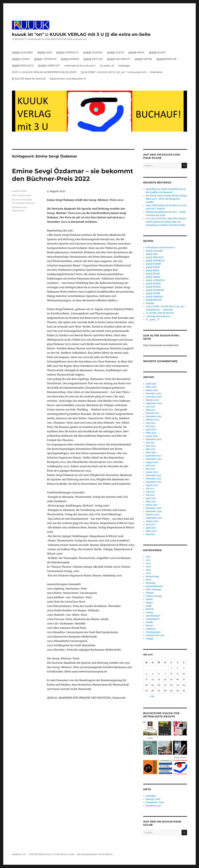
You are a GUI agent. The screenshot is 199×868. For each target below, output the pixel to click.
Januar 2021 (152, 505)
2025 (148, 573)
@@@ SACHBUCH (119, 59)
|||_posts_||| (107, 66)
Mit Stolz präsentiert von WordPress (95, 854)
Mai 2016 (150, 534)
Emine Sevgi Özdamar (23, 203)
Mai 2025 (150, 410)
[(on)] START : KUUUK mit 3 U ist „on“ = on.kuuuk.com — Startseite (122, 72)
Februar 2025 (152, 413)
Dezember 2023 (154, 439)
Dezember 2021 (153, 475)
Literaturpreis (24, 195)
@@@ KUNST (157, 52)
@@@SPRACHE (167, 59)
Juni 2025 (151, 407)
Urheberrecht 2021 (155, 635)
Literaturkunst (153, 616)
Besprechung (152, 576)
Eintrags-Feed (153, 799)
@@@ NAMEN (70, 59)
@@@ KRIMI (136, 52)
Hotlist (149, 599)
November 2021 (154, 479)
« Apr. (152, 696)
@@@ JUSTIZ (116, 52)
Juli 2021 (150, 489)
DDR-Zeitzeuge (154, 590)
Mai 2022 (150, 469)
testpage (124, 66)
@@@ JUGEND (93, 52)
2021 (148, 560)
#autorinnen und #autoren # (68, 79)
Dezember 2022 (154, 456)
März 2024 (151, 433)
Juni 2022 (151, 466)
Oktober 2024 (153, 420)
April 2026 (151, 384)
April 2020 (151, 528)
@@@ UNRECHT (49, 66)
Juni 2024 (151, 423)
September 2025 (154, 403)
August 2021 (152, 485)
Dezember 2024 (154, 416)
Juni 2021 (150, 492)
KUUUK (150, 609)
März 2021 (151, 502)
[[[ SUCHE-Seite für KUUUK (29, 79)
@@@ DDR (45, 52)
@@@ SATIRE (143, 59)
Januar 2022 (152, 472)
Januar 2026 (152, 390)
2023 (148, 567)
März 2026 (151, 387)
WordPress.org (153, 806)
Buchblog (151, 583)
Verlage (150, 639)
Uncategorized (153, 632)
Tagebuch (151, 629)
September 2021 (154, 482)
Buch (148, 580)
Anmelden (151, 796)
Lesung (149, 612)
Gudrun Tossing (154, 596)
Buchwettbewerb (154, 586)
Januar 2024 (152, 436)
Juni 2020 (151, 525)
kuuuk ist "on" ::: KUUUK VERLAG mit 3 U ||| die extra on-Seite (81, 34)
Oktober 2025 (153, 400)
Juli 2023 (150, 443)
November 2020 (154, 511)
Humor (149, 603)
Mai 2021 (150, 495)
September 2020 (154, 518)
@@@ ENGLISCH (23, 66)
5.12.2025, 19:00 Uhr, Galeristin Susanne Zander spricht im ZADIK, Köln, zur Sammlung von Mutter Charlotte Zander (166, 222)
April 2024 (151, 430)
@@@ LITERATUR (45, 59)
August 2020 (152, 521)
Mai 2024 (150, 426)
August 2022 (152, 462)
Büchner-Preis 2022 (22, 200)
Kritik (149, 606)
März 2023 (151, 452)
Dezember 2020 (154, 508)
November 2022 (154, 459)
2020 (148, 557)
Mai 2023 (150, 449)
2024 (148, 570)
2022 (14, 195)
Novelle (149, 622)
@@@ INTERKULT (67, 52)
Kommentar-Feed (155, 802)
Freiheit (150, 593)
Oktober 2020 (153, 515)
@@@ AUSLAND (22, 52)
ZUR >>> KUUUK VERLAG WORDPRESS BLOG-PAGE (44, 72)
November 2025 (154, 397)
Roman (149, 626)
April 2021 (151, 498)
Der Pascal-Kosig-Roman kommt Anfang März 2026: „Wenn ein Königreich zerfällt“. (166, 199)
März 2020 (151, 531)
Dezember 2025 (154, 394)
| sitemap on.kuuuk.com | (80, 66)
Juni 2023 (150, 446)
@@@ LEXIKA (21, 59)
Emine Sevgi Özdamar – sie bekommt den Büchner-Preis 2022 (73, 175)
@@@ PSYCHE (93, 59)
